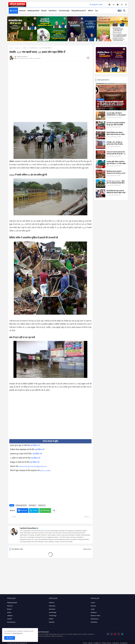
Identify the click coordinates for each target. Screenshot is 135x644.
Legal (93, 609)
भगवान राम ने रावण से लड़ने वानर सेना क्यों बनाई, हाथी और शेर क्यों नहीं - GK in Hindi (116, 154)
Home (15, 11)
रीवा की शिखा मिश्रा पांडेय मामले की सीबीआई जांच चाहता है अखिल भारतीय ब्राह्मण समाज (116, 193)
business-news (96, 616)
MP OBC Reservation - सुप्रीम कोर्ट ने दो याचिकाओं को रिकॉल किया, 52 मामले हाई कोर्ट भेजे (116, 183)
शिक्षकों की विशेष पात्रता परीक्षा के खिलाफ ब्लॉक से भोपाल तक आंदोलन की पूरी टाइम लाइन (116, 134)
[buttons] (109, 5)
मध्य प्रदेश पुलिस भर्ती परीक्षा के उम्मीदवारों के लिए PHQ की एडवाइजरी (116, 114)
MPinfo (91, 11)
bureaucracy (95, 619)
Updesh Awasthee (28, 528)
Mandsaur (32, 505)
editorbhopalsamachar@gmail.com (33, 466)
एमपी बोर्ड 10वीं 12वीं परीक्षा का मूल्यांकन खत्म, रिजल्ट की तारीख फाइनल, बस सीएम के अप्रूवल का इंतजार (116, 144)
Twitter (35, 510)
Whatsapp (46, 510)
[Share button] (54, 511)
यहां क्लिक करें (35, 445)
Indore (9, 612)
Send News (53, 11)
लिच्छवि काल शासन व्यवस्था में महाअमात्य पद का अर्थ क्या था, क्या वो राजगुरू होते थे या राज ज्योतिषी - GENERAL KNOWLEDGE (116, 174)
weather (52, 622)
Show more (87, 549)
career (93, 603)
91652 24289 (45, 470)
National (22, 11)
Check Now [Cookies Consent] (17, 633)
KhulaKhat (94, 622)
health (51, 619)
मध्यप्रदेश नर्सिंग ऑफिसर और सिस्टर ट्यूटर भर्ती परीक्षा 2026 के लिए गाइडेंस (116, 163)
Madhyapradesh (33, 11)
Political (52, 603)
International (11, 622)
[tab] (13, 11)
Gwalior (10, 619)
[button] (120, 11)
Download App (64, 11)
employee (52, 606)
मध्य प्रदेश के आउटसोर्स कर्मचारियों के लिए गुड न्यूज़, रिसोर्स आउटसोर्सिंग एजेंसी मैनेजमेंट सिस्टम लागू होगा (116, 125)
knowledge (53, 612)
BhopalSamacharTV (79, 11)
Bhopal (44, 11)
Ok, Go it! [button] (10, 638)
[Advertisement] (50, 78)
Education (52, 609)
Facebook (24, 510)
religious (94, 612)
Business (93, 606)
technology (53, 616)
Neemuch (18, 48)
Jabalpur (10, 616)
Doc (97, 11)
